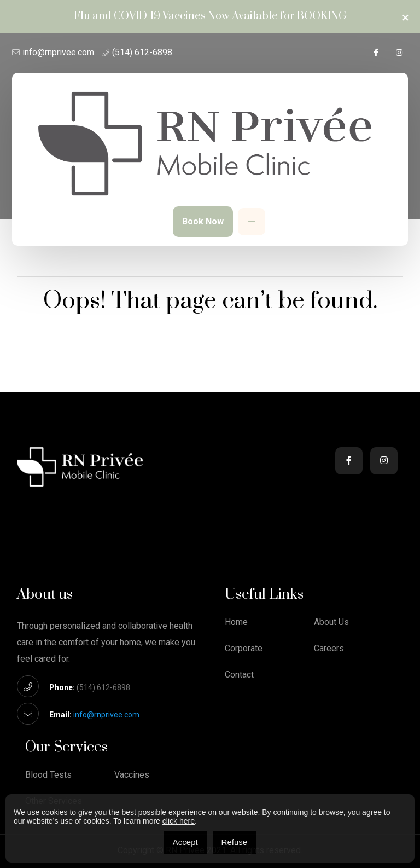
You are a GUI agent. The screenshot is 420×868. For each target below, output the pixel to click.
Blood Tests (48, 775)
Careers (329, 649)
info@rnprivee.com (58, 52)
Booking (322, 16)
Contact (239, 675)
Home (236, 622)
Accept (185, 842)
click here (179, 821)
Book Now (203, 221)
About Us (331, 622)
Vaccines (132, 775)
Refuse (235, 842)
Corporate (244, 649)
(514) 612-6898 (142, 52)
